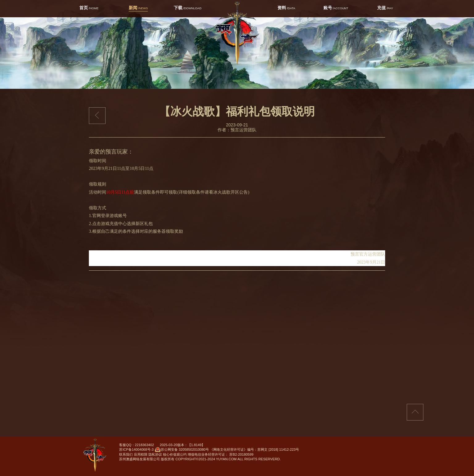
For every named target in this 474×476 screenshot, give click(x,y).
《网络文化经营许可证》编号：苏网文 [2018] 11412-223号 (254, 449)
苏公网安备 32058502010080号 (182, 450)
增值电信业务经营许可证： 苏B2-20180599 (220, 454)
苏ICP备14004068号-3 (136, 449)
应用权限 (141, 454)
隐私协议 (155, 454)
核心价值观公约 (175, 454)
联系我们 (126, 454)
